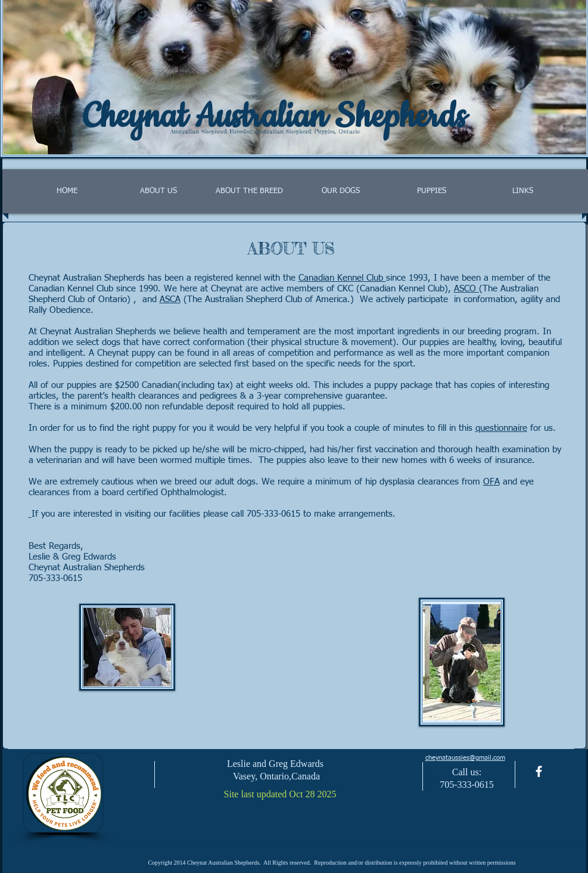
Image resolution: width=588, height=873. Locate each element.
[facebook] (539, 771)
